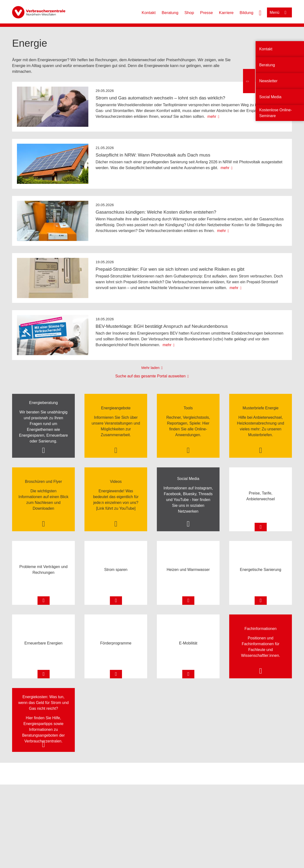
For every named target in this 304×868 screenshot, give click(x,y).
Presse (207, 13)
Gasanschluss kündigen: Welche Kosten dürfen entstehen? (156, 212)
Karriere (226, 13)
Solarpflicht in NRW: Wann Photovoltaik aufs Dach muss (153, 155)
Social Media (270, 97)
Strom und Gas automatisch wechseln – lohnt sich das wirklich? (160, 98)
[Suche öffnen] (260, 12)
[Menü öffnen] (279, 12)
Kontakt (149, 13)
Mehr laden (150, 368)
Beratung (170, 13)
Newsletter (268, 81)
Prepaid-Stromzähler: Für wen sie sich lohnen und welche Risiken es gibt (170, 269)
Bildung (247, 13)
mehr (212, 116)
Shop (189, 13)
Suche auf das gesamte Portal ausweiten (150, 376)
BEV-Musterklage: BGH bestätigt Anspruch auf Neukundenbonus (162, 326)
